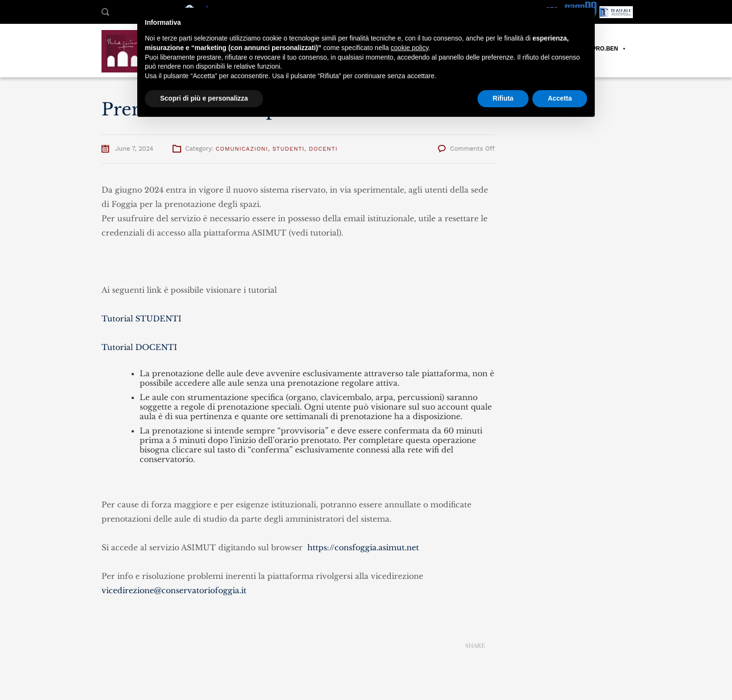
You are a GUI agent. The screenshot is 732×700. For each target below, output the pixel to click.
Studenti (289, 149)
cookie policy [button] (410, 48)
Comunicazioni (242, 149)
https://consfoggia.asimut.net (363, 547)
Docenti (323, 149)
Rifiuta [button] (503, 98)
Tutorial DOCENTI (139, 347)
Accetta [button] (560, 98)
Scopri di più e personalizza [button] (204, 98)
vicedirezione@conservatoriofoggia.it (174, 590)
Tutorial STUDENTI (142, 319)
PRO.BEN (609, 49)
